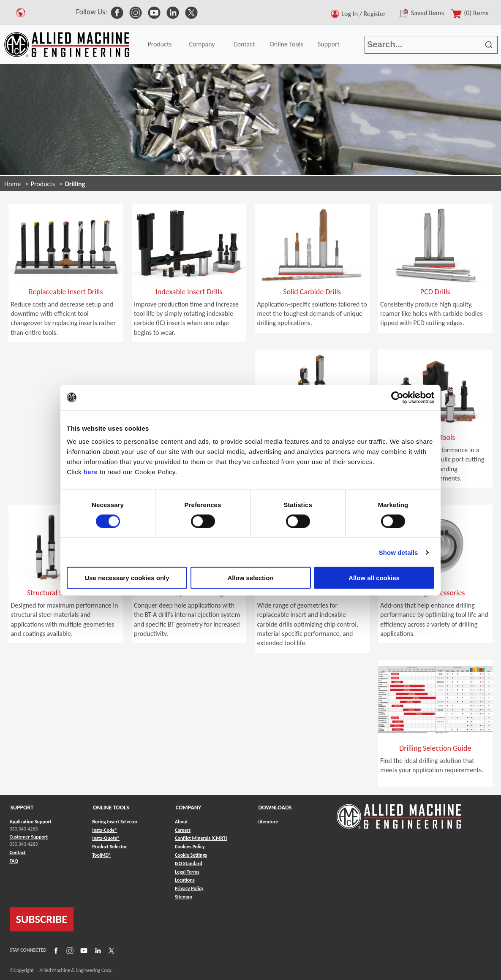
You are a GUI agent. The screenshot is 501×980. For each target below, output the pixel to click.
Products (159, 44)
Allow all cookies (374, 578)
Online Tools (286, 44)
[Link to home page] (67, 45)
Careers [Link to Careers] (183, 830)
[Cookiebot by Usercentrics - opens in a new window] (397, 397)
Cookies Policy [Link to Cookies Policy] (190, 847)
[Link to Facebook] (55, 950)
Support (329, 44)
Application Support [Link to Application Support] (31, 822)
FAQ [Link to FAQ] (14, 861)
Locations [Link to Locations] (185, 880)
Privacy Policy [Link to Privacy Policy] (189, 888)
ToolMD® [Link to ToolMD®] (102, 855)
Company (202, 44)
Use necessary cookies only (127, 578)
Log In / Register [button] (365, 14)
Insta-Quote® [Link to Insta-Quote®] (106, 838)
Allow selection (250, 578)
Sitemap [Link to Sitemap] (184, 897)
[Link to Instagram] (69, 950)
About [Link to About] (181, 822)
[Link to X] (110, 950)
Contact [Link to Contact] (18, 852)
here (91, 472)
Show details (399, 552)
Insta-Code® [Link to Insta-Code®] (105, 830)
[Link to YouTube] (83, 950)
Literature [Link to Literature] (268, 822)
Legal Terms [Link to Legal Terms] (187, 872)
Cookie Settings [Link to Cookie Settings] (191, 855)
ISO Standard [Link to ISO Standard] (189, 863)
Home (12, 184)
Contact (244, 44)
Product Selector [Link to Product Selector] (109, 847)
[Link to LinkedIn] (97, 950)
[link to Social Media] (117, 12)
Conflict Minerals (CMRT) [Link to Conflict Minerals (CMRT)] (201, 838)
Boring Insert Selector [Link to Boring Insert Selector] (115, 822)
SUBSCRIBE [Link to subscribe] (42, 919)
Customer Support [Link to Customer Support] (29, 837)
